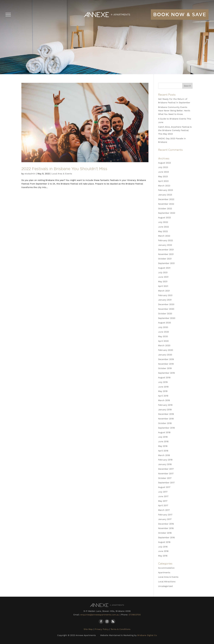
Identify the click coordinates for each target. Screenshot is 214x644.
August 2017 (164, 487)
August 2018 (164, 432)
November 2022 (166, 204)
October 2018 (165, 423)
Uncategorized (165, 586)
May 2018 (163, 446)
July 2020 (163, 327)
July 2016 (163, 547)
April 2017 (163, 505)
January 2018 (165, 464)
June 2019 (163, 387)
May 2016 (163, 556)
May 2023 (163, 176)
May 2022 (163, 231)
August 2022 (164, 218)
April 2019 (163, 396)
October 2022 (165, 208)
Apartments (164, 572)
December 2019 (166, 359)
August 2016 (164, 542)
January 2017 (165, 519)
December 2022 (166, 199)
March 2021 (164, 291)
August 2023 (164, 163)
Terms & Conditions (120, 629)
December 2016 (166, 524)
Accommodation (166, 568)
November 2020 (166, 309)
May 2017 (163, 501)
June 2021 (163, 277)
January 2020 (165, 355)
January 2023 (165, 195)
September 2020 (167, 318)
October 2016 (165, 533)
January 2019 (165, 410)
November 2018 (166, 419)
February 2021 (165, 295)
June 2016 (163, 551)
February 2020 (166, 350)
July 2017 (163, 492)
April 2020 (163, 341)
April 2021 (163, 286)
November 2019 (166, 364)
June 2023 (163, 172)
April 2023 (163, 181)
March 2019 (164, 400)
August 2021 (164, 268)
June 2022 (163, 227)
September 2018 (166, 428)
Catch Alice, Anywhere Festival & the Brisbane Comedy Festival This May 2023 (175, 130)
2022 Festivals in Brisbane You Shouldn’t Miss (64, 169)
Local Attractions (167, 582)
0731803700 (135, 615)
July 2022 (163, 222)
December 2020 (166, 304)
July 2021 (163, 272)
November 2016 (166, 528)
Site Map (88, 629)
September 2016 (166, 537)
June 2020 (164, 332)
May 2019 (163, 391)
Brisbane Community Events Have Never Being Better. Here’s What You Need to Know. (174, 111)
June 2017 (163, 496)
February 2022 (165, 240)
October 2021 (165, 259)
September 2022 (167, 213)
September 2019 (166, 373)
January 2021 (165, 300)
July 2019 (163, 382)
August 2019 (164, 377)
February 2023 (165, 190)
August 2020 (165, 323)
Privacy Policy (102, 629)
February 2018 (165, 460)
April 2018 (163, 451)
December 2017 (166, 469)
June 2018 (163, 441)
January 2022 (165, 245)
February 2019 (165, 405)
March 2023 (164, 186)
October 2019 (165, 368)
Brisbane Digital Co (147, 635)
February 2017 (165, 515)
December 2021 (166, 250)
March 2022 (164, 236)
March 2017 (164, 510)
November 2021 (166, 254)
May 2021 (163, 281)
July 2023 (163, 167)
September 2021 (166, 263)
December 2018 (166, 414)
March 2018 (164, 455)
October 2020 (165, 314)
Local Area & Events (62, 174)
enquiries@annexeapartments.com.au (100, 615)
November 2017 (166, 474)
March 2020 (164, 345)
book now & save (180, 14)
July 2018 (163, 437)
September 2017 (166, 483)
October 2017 (165, 478)
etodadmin (30, 174)
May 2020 (163, 336)
